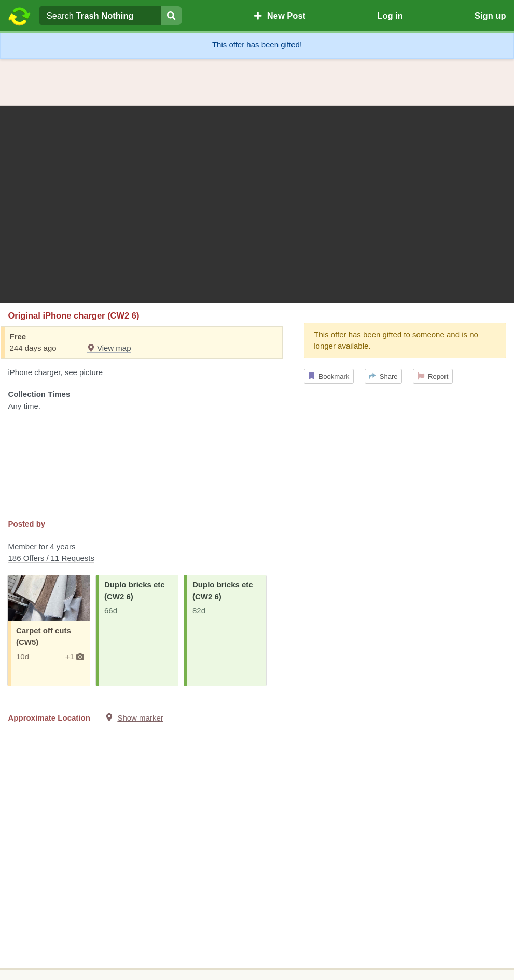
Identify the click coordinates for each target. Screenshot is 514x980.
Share (383, 376)
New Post (280, 16)
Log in (390, 16)
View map (109, 348)
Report (433, 376)
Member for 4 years (257, 553)
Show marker (140, 718)
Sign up (490, 16)
